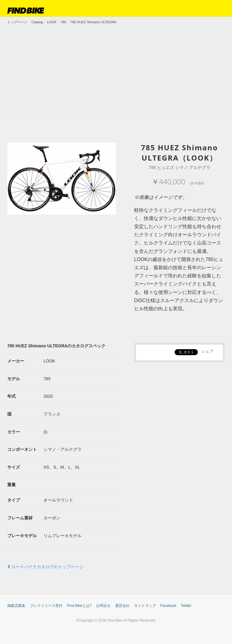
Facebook (168, 606)
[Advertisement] (116, 70)
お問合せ (103, 606)
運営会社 (122, 606)
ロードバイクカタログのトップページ (45, 567)
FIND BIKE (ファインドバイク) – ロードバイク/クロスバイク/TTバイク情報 (26, 11)
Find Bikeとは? (79, 606)
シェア (207, 351)
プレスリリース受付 (46, 606)
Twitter (186, 606)
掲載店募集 (16, 606)
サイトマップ (145, 606)
